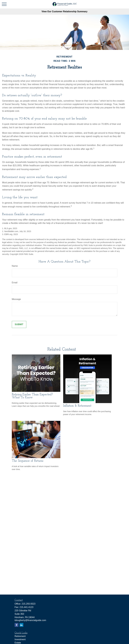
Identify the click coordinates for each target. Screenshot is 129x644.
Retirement (20, 636)
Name (15, 266)
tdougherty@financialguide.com (30, 620)
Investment (20, 639)
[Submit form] (19, 324)
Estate (18, 643)
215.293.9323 (29, 604)
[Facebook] (17, 625)
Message (16, 299)
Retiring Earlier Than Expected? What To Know (32, 396)
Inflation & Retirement (77, 406)
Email (15, 283)
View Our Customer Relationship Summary (64, 11)
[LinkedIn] (21, 625)
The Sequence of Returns (28, 461)
